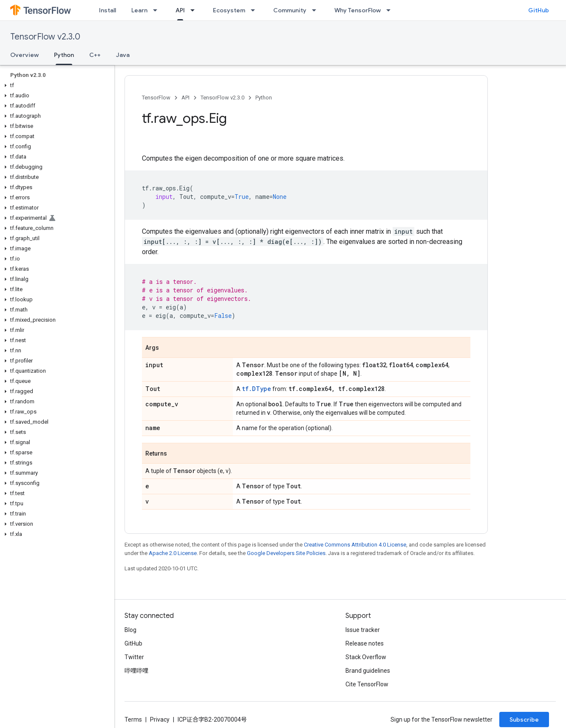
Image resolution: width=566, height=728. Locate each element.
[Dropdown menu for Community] (317, 10)
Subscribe (524, 720)
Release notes (365, 643)
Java (123, 55)
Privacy (160, 720)
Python (264, 98)
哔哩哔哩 (136, 671)
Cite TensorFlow (367, 684)
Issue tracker (363, 630)
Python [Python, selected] (64, 55)
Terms (133, 720)
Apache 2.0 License (173, 553)
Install (108, 10)
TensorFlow (156, 98)
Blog (130, 630)
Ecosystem (229, 10)
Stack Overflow (366, 657)
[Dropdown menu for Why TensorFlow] (391, 10)
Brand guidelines (368, 671)
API (185, 98)
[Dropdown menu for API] (195, 10)
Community (290, 10)
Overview (24, 55)
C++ (95, 55)
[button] (55, 85)
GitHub (539, 10)
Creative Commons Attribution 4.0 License (355, 545)
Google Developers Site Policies (286, 553)
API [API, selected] (180, 10)
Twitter (134, 657)
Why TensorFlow (358, 10)
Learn (139, 10)
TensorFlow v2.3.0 (45, 37)
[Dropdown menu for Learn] (158, 10)
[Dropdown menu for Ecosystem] (255, 10)
